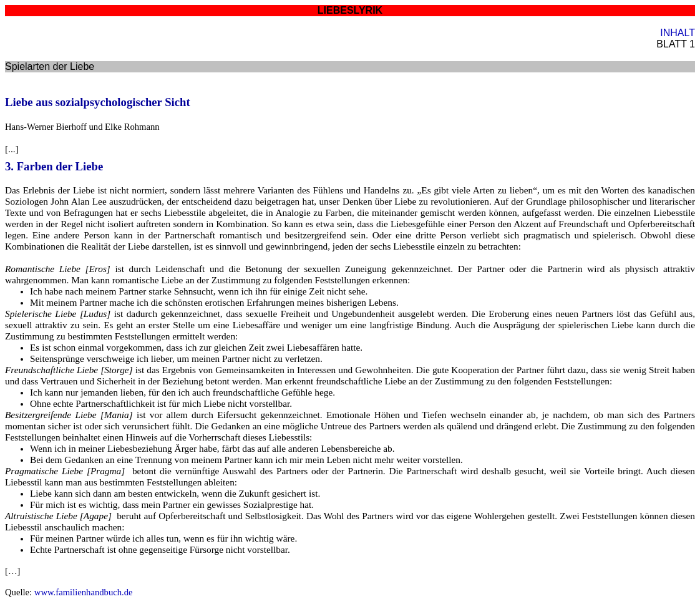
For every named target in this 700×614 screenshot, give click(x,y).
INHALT (678, 33)
